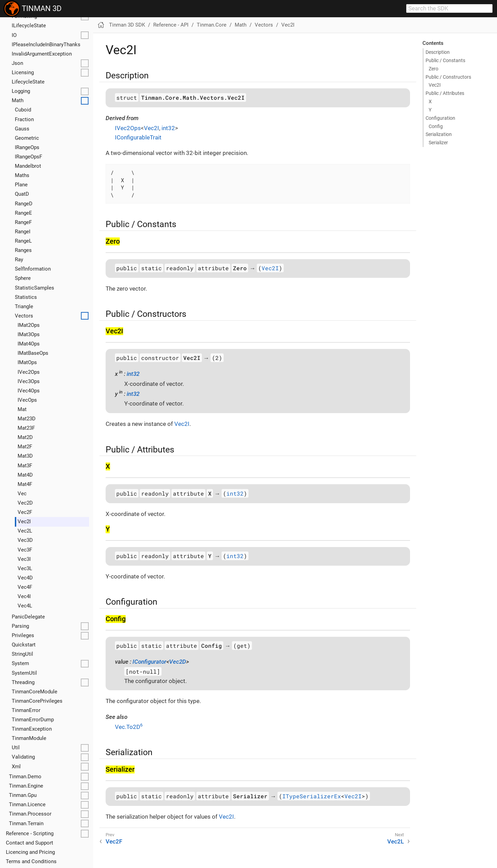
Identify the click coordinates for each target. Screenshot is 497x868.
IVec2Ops (29, 372)
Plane (21, 185)
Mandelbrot (28, 166)
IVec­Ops (27, 400)
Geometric (27, 138)
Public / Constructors (448, 77)
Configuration (440, 118)
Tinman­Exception (32, 729)
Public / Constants (445, 60)
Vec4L (25, 606)
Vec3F (25, 550)
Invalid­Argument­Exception (42, 54)
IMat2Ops (29, 325)
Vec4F (25, 587)
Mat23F (26, 428)
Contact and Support (30, 843)
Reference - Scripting (30, 833)
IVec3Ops (29, 381)
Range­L (23, 241)
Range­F (23, 222)
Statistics (26, 297)
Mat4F (25, 484)
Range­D (24, 204)
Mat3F (25, 466)
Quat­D (22, 194)
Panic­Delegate (28, 617)
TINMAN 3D (32, 9)
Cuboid (23, 110)
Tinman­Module (29, 738)
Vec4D (25, 578)
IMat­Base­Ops (33, 353)
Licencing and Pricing (30, 852)
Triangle (24, 306)
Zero (433, 69)
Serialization (439, 134)
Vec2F (25, 512)
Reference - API (171, 25)
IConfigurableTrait (138, 137)
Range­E (23, 213)
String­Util (22, 654)
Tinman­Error (26, 710)
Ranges (23, 250)
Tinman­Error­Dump (33, 720)
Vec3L (25, 568)
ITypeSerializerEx (312, 796)
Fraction (24, 119)
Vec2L (25, 531)
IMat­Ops (27, 362)
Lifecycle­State (28, 82)
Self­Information (33, 269)
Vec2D (25, 503)
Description (438, 52)
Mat (22, 409)
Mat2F (25, 447)
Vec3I (24, 559)
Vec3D (25, 540)
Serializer (438, 143)
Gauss (22, 129)
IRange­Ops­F (28, 157)
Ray (19, 260)
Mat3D (25, 456)
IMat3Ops (29, 334)
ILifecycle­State (29, 26)
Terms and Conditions (31, 861)
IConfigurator (149, 662)
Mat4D (25, 475)
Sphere (23, 278)
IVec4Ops (29, 391)
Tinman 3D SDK (127, 25)
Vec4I (24, 596)
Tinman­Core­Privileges (37, 701)
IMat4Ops (29, 344)
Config (436, 126)
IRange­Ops (27, 147)
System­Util (24, 673)
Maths (22, 175)
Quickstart (24, 645)
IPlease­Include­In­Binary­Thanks (46, 45)
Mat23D (27, 419)
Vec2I (24, 521)
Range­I (23, 232)
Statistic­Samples (35, 288)
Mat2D (25, 437)
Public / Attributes (445, 93)
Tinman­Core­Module (35, 692)
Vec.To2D (129, 727)
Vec (22, 494)
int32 (168, 128)
